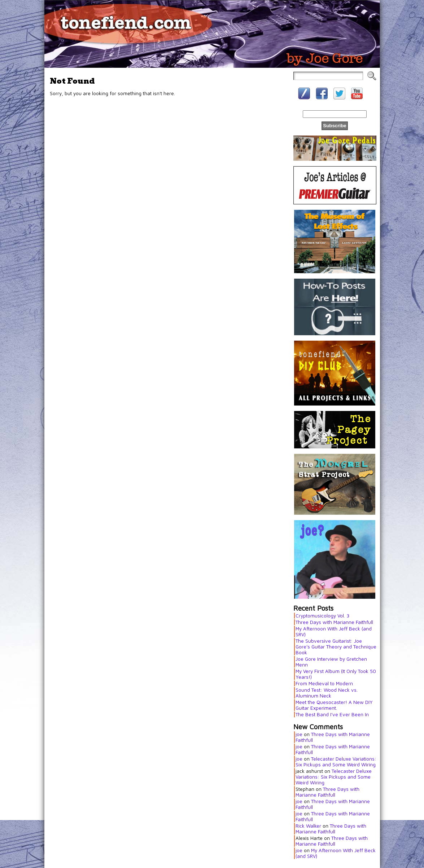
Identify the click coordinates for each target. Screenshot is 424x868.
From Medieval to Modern (324, 683)
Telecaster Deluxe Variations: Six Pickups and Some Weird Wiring (336, 762)
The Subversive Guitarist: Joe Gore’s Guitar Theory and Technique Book (336, 647)
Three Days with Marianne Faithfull (334, 622)
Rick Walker (308, 826)
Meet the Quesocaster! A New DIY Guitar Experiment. (334, 705)
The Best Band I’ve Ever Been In (332, 714)
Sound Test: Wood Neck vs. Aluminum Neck (327, 693)
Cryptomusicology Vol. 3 (322, 616)
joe (299, 734)
